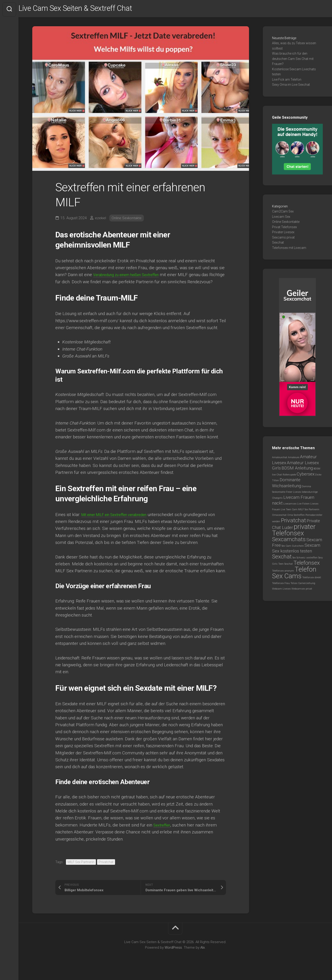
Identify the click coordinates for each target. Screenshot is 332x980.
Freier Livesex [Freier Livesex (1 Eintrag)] (294, 494)
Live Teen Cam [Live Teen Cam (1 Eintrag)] (289, 511)
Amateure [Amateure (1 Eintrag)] (294, 459)
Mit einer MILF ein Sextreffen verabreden (121, 523)
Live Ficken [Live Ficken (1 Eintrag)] (303, 506)
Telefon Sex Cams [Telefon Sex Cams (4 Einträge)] (294, 575)
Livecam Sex (281, 218)
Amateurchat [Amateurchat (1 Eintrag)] (280, 459)
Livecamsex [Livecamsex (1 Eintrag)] (290, 506)
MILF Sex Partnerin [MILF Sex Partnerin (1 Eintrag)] (309, 511)
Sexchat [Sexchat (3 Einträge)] (282, 558)
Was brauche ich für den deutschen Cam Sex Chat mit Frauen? (293, 61)
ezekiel (101, 220)
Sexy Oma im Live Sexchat (291, 87)
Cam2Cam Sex (283, 213)
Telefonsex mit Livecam (289, 250)
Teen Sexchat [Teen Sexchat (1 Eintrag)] (286, 566)
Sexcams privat (283, 239)
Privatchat (106, 871)
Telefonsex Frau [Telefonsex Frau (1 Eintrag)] (281, 585)
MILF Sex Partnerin (81, 871)
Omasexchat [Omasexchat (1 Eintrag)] (279, 517)
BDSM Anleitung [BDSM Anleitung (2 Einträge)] (297, 470)
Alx (203, 956)
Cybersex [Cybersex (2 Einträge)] (306, 476)
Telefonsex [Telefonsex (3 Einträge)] (307, 565)
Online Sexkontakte (127, 220)
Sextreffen (163, 834)
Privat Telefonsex (285, 229)
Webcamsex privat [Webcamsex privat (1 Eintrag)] (302, 591)
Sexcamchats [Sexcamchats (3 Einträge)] (289, 541)
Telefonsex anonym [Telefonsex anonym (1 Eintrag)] (283, 573)
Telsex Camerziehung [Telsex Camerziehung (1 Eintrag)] (303, 585)
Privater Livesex (283, 234)
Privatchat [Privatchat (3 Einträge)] (293, 522)
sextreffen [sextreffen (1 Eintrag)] (312, 559)
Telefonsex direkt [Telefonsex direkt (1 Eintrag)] (312, 580)
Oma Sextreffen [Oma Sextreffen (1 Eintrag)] (296, 517)
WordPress (173, 956)
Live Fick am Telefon (287, 81)
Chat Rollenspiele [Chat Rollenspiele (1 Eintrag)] (286, 477)
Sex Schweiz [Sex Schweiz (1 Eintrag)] (299, 559)
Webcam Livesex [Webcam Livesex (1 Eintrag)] (281, 591)
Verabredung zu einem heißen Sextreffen (132, 276)
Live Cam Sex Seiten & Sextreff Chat (92, 9)
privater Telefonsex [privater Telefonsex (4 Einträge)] (294, 532)
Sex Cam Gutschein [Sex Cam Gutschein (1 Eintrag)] (293, 548)
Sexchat (278, 245)
